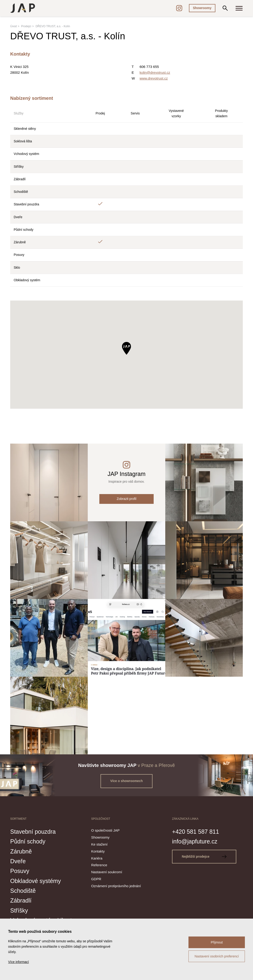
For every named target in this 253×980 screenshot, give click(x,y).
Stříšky (19, 910)
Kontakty (98, 851)
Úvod (13, 26)
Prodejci (26, 26)
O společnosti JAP (105, 830)
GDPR (96, 879)
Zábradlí (21, 900)
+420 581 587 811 (195, 832)
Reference (99, 865)
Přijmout (217, 942)
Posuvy (20, 871)
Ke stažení (99, 844)
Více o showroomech (126, 781)
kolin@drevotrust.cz (155, 72)
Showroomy (202, 8)
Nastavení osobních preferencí (217, 956)
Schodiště (23, 891)
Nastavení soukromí (107, 872)
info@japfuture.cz (195, 841)
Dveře (18, 861)
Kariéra (97, 858)
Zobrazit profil (127, 499)
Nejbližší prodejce (204, 856)
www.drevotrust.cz (154, 78)
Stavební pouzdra (33, 832)
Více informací (18, 962)
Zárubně (21, 851)
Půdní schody (28, 841)
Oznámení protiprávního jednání (116, 886)
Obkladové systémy (36, 881)
